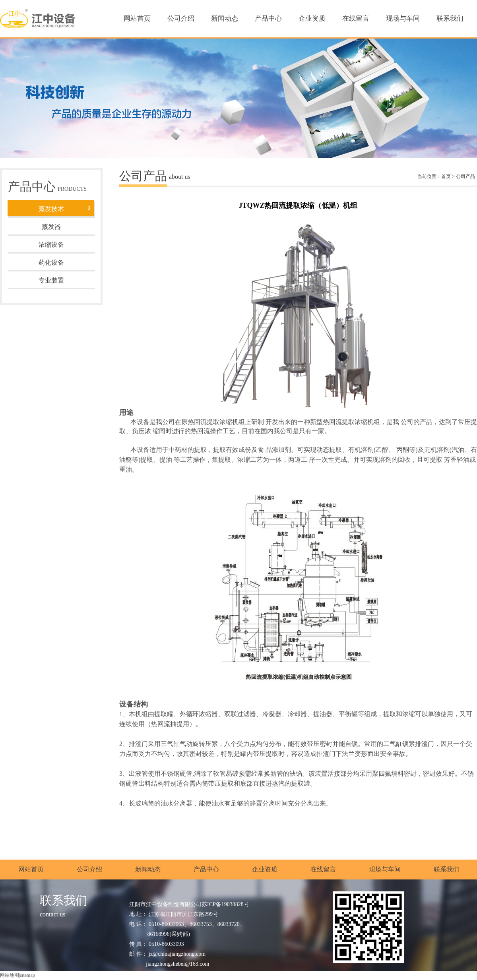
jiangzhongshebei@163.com (177, 964)
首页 (446, 176)
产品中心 (268, 18)
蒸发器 (51, 227)
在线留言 (356, 18)
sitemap (27, 975)
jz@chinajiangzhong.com (177, 954)
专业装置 (51, 280)
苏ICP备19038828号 (225, 904)
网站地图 (10, 975)
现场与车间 (403, 18)
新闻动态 (225, 18)
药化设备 (51, 262)
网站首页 (137, 18)
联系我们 (450, 18)
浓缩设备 (51, 245)
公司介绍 (181, 18)
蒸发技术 (51, 209)
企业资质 (312, 18)
